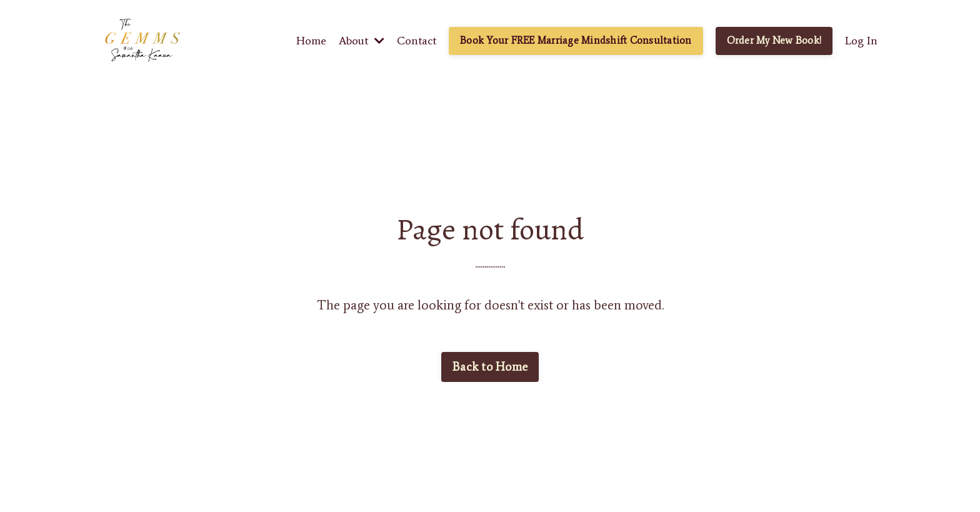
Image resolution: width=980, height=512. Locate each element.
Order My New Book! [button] (774, 40)
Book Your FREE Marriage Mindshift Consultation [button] (576, 40)
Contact (417, 41)
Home (311, 41)
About (362, 41)
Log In (861, 41)
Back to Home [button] (490, 367)
